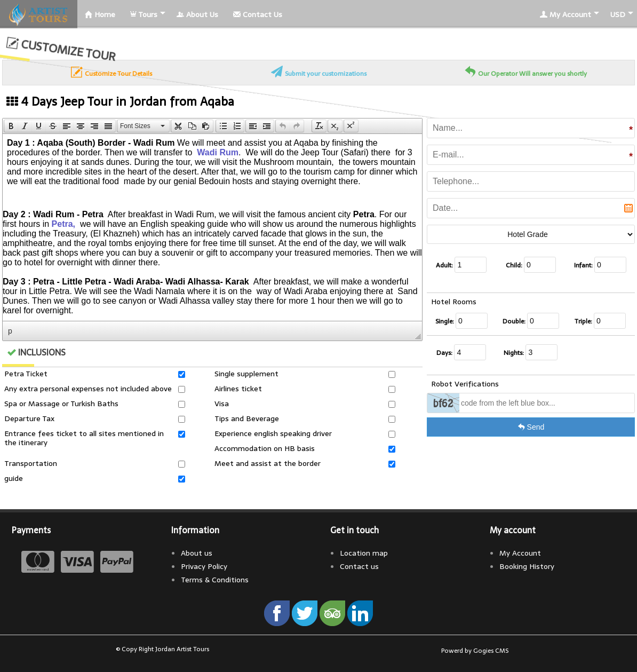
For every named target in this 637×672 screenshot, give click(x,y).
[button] (11, 126)
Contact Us (258, 14)
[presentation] (11, 126)
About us (197, 553)
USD (618, 14)
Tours (144, 14)
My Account (566, 14)
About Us (197, 14)
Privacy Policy (204, 566)
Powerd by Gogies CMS (475, 651)
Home (100, 14)
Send (531, 427)
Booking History (527, 566)
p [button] (10, 331)
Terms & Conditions (215, 580)
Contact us (359, 566)
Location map (364, 553)
